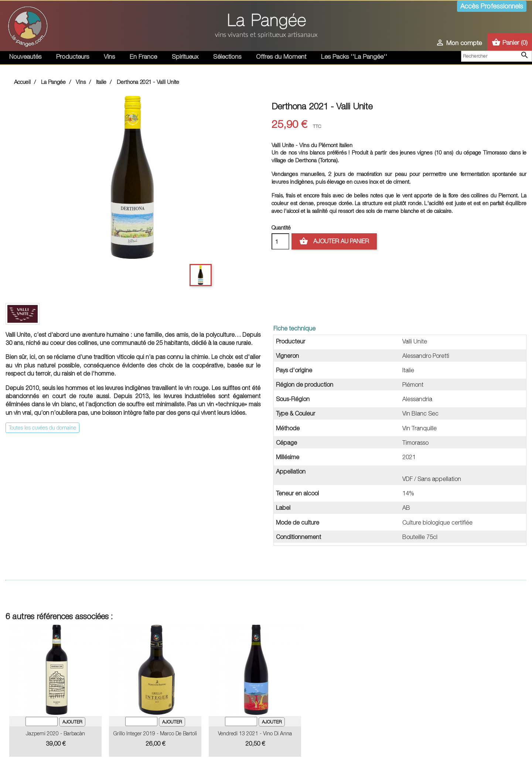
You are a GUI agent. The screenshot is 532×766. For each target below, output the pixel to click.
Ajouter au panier (334, 241)
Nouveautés (25, 57)
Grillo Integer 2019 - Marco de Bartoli (155, 733)
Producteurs (73, 57)
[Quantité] (280, 241)
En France (143, 57)
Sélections (227, 57)
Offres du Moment (281, 57)
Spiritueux (185, 57)
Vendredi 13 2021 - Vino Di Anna (255, 733)
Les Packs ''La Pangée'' (354, 57)
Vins (109, 57)
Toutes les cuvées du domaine (42, 428)
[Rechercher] (497, 56)
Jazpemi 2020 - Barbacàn (55, 733)
